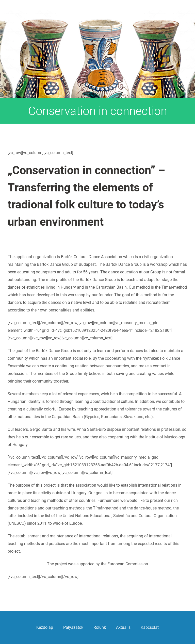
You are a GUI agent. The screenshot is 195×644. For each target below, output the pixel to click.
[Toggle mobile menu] (185, 29)
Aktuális (123, 627)
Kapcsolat (150, 627)
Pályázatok (73, 627)
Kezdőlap (45, 627)
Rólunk (100, 627)
